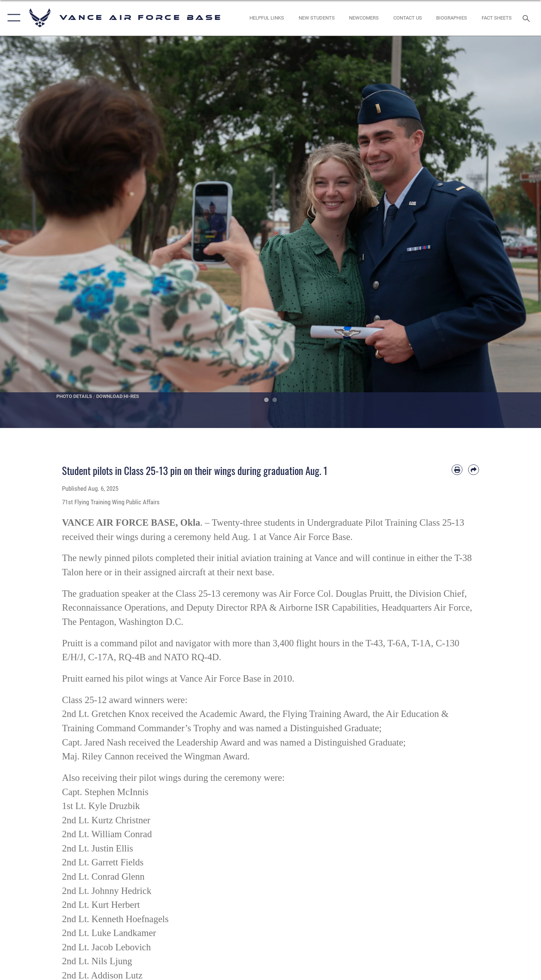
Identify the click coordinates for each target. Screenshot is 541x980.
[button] (12, 18)
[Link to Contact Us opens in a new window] (407, 18)
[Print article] (457, 470)
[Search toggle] (527, 18)
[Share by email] (474, 470)
